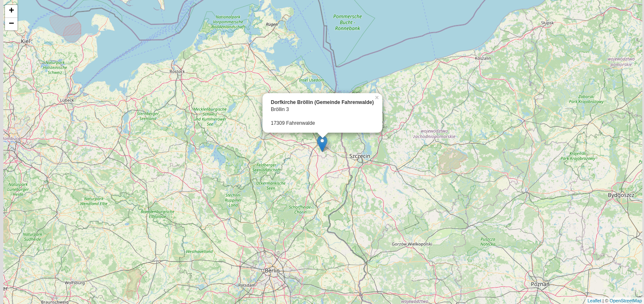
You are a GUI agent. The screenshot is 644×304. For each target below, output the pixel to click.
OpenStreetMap (626, 301)
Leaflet (594, 301)
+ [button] (11, 11)
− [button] (11, 24)
